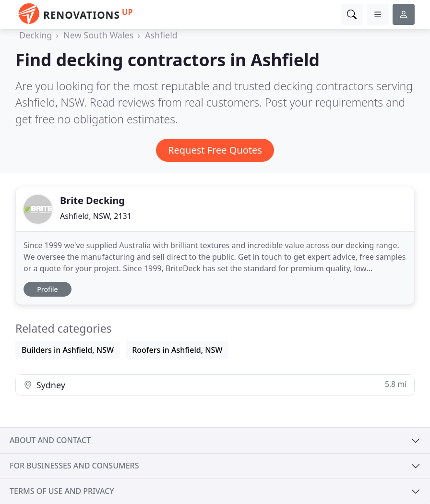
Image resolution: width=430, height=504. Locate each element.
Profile (47, 289)
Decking (36, 35)
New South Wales (98, 35)
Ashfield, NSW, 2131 (96, 216)
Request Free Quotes (215, 150)
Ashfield (161, 35)
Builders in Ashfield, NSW (68, 350)
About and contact (50, 440)
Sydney (215, 385)
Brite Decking (92, 200)
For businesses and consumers (74, 466)
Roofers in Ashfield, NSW (177, 350)
